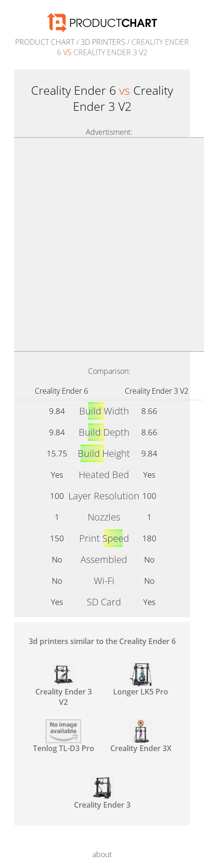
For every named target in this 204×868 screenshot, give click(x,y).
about (102, 854)
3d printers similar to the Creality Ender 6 (102, 641)
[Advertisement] (102, 244)
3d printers (103, 42)
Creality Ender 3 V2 (157, 391)
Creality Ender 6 (61, 391)
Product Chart (45, 42)
